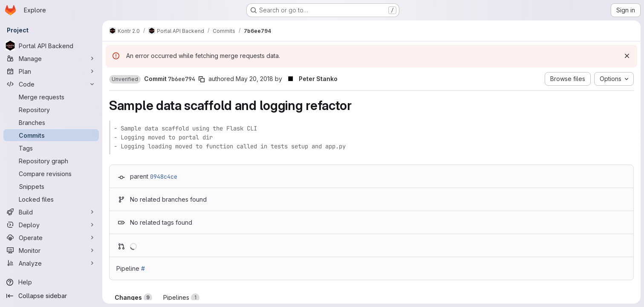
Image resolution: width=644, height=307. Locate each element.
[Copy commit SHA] (202, 79)
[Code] (51, 84)
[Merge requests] (51, 97)
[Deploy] (51, 225)
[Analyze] (51, 263)
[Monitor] (51, 250)
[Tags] (51, 148)
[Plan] (51, 71)
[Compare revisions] (51, 174)
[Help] (51, 282)
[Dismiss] (627, 56)
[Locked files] (51, 199)
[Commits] (51, 135)
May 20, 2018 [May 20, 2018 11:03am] (254, 79)
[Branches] (51, 122)
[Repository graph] (51, 161)
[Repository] (51, 110)
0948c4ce (164, 177)
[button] (125, 79)
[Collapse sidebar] (51, 296)
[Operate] (51, 237)
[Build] (51, 212)
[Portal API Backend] (51, 46)
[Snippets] (51, 186)
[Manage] (51, 58)
